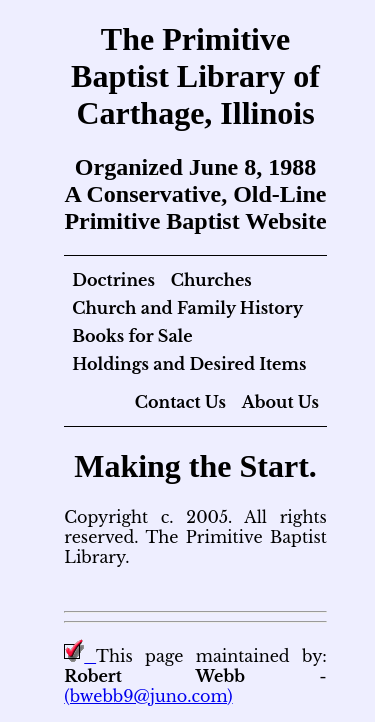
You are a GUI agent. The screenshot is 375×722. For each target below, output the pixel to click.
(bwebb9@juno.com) (148, 696)
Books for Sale (132, 336)
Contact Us (180, 402)
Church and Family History (187, 308)
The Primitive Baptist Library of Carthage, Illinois (195, 76)
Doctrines (113, 280)
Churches (211, 280)
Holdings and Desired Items (189, 364)
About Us (280, 402)
